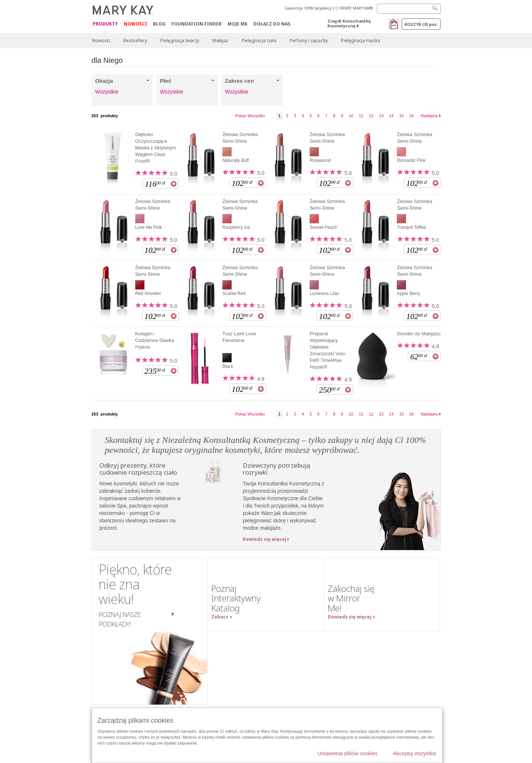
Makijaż (220, 40)
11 (361, 116)
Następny (429, 116)
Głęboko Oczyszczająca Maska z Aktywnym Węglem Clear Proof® (156, 148)
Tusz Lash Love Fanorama (239, 337)
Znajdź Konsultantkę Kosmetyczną (349, 23)
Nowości (135, 24)
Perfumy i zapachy (309, 40)
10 (351, 116)
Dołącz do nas (272, 24)
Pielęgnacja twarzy (180, 40)
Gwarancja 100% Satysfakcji (308, 8)
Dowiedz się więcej (265, 539)
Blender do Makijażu (419, 334)
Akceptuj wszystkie (415, 753)
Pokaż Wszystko (250, 116)
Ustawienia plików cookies (347, 753)
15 (401, 116)
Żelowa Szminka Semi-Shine (240, 138)
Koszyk (421, 24)
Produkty (105, 24)
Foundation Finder (197, 24)
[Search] (409, 9)
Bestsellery (135, 40)
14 (391, 116)
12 (371, 116)
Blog (159, 24)
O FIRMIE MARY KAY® (354, 8)
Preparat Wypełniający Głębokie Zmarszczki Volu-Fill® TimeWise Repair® (328, 350)
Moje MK (238, 24)
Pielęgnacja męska (361, 40)
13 (381, 116)
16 (412, 116)
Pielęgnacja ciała (259, 40)
